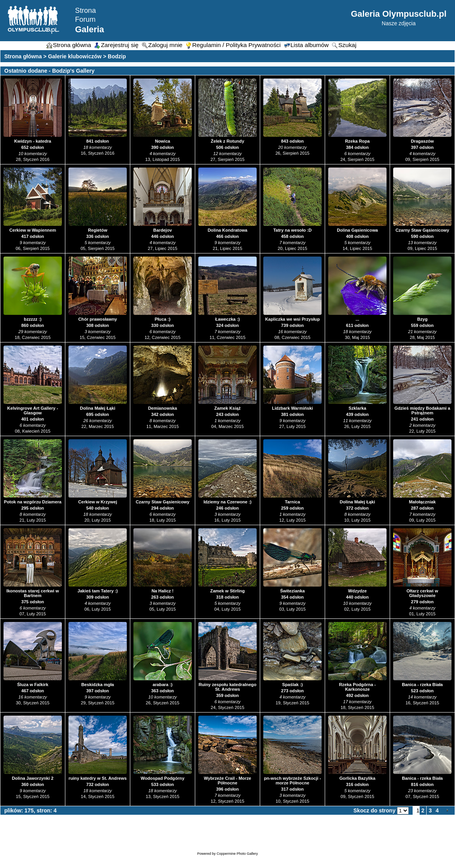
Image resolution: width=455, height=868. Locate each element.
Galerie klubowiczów (75, 56)
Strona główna (23, 56)
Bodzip (117, 56)
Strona (86, 10)
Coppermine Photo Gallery (237, 854)
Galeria (90, 29)
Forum (85, 19)
